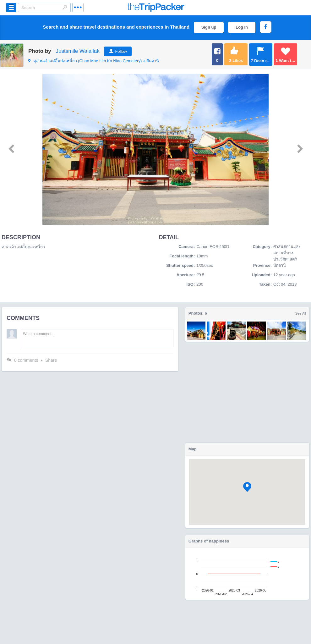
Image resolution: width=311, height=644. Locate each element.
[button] (247, 487)
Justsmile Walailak (77, 51)
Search (65, 7)
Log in (242, 27)
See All (301, 313)
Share (51, 360)
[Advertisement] (247, 392)
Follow (121, 51)
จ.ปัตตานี (94, 61)
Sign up (209, 27)
